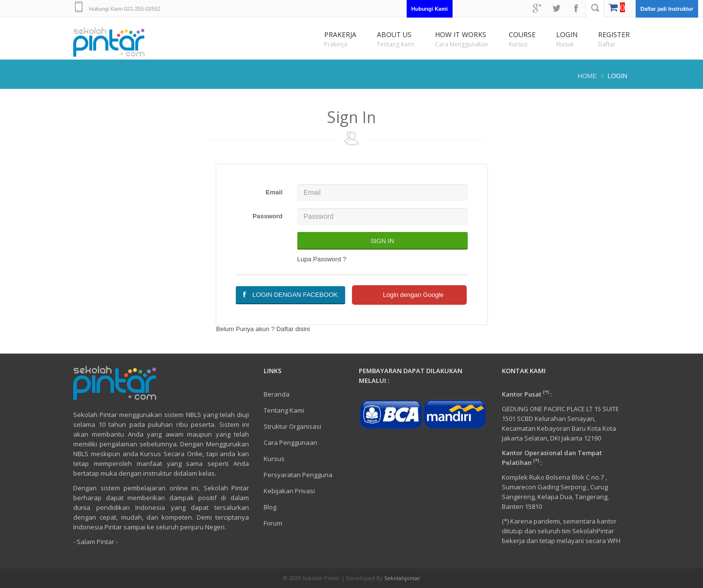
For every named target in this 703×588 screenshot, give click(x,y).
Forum (273, 523)
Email (274, 192)
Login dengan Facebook (290, 295)
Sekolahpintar (402, 578)
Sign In (382, 241)
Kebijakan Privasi (289, 491)
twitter (557, 9)
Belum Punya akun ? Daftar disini (263, 329)
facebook (576, 9)
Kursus (274, 459)
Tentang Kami (284, 410)
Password (267, 216)
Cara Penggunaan (290, 442)
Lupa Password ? (322, 259)
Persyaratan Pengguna (298, 475)
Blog (270, 507)
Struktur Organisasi (292, 426)
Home (587, 76)
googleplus (537, 9)
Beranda (277, 394)
